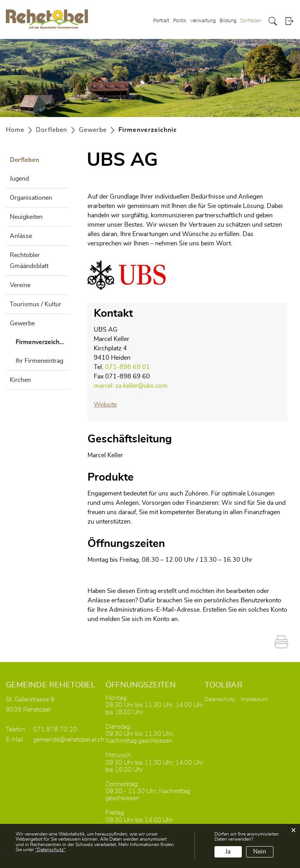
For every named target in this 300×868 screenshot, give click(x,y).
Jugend (19, 179)
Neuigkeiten (26, 217)
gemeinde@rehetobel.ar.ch (69, 740)
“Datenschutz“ (50, 850)
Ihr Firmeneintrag (39, 361)
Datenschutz (220, 699)
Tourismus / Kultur (36, 304)
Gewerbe (22, 323)
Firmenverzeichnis (42, 345)
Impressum (254, 699)
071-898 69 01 (128, 367)
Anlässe (21, 236)
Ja (228, 852)
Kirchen (20, 380)
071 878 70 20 (55, 730)
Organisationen (31, 198)
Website (105, 405)
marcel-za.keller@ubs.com (131, 386)
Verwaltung (203, 21)
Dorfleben (251, 21)
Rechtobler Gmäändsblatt (29, 261)
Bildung (228, 21)
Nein (260, 852)
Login (289, 21)
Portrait (161, 21)
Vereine (20, 285)
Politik (180, 21)
